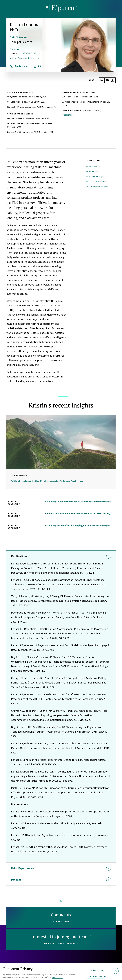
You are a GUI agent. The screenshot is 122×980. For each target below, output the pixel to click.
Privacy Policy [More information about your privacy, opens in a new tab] (57, 977)
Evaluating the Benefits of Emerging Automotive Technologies (77, 525)
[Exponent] (64, 8)
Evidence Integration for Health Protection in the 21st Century (77, 513)
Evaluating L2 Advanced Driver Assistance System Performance (78, 502)
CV (40, 66)
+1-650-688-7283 (28, 53)
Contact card (22, 66)
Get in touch (61, 922)
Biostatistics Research (96, 181)
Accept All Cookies (97, 976)
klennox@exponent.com (22, 58)
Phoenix (14, 49)
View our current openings (61, 943)
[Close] (116, 971)
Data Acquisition (93, 166)
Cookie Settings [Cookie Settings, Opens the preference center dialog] (97, 970)
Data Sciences (18, 37)
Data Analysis (92, 171)
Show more (68, 115)
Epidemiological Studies (97, 187)
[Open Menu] (47, 8)
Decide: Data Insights (95, 176)
